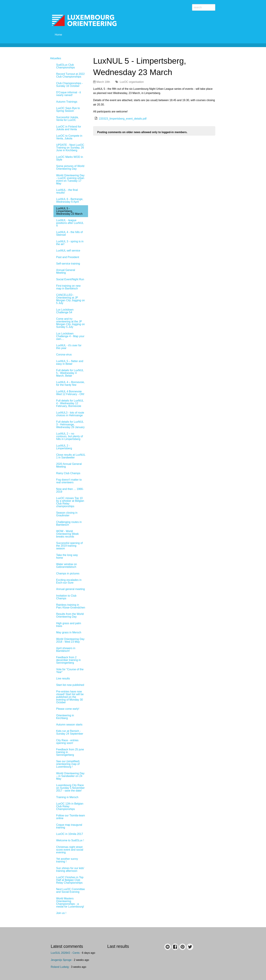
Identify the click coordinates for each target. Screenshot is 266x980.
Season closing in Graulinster (67, 514)
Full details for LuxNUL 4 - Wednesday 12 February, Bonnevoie (70, 403)
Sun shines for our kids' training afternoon (70, 870)
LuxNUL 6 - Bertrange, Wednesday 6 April (70, 200)
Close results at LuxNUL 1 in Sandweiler (71, 456)
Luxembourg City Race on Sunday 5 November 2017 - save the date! (70, 788)
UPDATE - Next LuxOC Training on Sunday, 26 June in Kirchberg (70, 148)
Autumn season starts (69, 725)
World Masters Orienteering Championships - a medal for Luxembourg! (70, 903)
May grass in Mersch (69, 632)
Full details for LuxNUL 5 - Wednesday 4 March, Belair (70, 373)
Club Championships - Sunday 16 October (69, 85)
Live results (63, 678)
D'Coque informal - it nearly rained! (68, 94)
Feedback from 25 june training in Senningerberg (70, 752)
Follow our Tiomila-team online (71, 817)
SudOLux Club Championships (65, 66)
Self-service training (68, 264)
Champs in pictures (68, 573)
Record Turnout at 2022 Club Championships (70, 75)
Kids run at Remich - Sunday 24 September (70, 732)
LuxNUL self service (68, 251)
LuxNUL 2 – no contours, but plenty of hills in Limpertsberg (69, 436)
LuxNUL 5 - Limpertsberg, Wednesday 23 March (69, 211)
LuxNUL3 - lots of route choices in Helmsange (70, 414)
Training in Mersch (67, 797)
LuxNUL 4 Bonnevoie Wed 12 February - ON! (70, 393)
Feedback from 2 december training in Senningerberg (68, 660)
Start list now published (70, 685)
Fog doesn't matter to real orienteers (69, 481)
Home (58, 35)
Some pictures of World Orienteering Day (70, 167)
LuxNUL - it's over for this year (69, 347)
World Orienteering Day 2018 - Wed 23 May (70, 640)
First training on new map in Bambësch (68, 287)
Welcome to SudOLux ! (70, 840)
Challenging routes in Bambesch (69, 523)
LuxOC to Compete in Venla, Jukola (69, 137)
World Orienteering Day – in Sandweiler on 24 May (70, 776)
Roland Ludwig (60, 967)
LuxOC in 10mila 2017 (70, 834)
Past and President (68, 257)
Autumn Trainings (67, 102)
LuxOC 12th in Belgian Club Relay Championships (70, 806)
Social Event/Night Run (70, 279)
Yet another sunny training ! (67, 860)
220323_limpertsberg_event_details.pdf (123, 119)
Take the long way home (67, 556)
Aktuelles (56, 58)
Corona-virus (64, 355)
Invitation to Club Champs (66, 597)
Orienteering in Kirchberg (65, 717)
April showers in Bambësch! (66, 650)
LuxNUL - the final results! (67, 191)
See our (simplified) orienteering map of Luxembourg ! (68, 764)
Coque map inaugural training (69, 826)
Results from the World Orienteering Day (70, 615)
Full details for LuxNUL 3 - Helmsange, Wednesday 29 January (70, 424)
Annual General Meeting (66, 271)
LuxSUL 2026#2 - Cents (65, 953)
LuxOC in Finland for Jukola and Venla (69, 128)
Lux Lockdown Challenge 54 (65, 311)
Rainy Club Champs (68, 473)
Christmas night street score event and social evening (70, 850)
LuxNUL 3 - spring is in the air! (70, 243)
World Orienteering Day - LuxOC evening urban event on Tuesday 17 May (70, 179)
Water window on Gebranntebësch (66, 566)
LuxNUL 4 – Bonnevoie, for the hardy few (70, 383)
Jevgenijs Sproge (61, 960)
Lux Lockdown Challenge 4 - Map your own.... (70, 336)
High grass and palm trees (69, 625)
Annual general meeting (70, 589)
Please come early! (68, 709)
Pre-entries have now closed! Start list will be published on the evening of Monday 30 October (70, 697)
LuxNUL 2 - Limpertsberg (64, 447)
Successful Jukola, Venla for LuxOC (67, 119)
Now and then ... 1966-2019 (70, 490)
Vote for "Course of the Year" (70, 671)
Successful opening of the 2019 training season (69, 546)
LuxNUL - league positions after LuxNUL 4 (70, 223)
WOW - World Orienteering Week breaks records (67, 534)
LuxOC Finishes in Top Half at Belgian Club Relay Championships (70, 880)
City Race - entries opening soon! (67, 742)
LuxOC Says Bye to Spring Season (68, 109)
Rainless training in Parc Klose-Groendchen (71, 606)
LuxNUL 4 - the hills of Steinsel (69, 233)
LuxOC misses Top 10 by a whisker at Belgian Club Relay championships (70, 502)
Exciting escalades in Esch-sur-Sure (69, 581)
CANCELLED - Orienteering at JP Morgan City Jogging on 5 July (70, 299)
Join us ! (61, 913)
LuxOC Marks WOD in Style (70, 158)
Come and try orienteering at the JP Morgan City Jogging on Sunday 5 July (70, 323)
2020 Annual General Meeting (69, 465)
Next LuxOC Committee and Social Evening (70, 891)
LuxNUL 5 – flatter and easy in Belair (70, 362)
